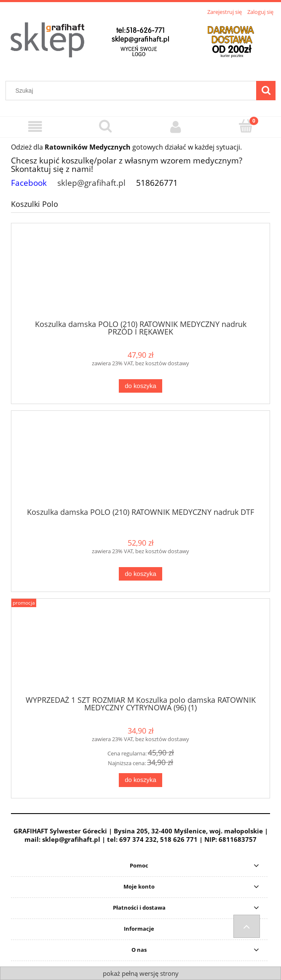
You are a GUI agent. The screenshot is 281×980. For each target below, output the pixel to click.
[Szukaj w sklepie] (133, 91)
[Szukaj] (266, 91)
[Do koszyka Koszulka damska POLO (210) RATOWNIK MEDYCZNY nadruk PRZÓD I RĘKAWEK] (140, 386)
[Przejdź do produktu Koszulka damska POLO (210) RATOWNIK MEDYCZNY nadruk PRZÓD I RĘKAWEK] (140, 274)
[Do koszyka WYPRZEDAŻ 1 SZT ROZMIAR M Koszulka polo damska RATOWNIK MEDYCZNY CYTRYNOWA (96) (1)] (140, 780)
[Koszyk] (246, 126)
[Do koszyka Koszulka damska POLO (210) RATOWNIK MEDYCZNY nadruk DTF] (140, 574)
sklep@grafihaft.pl (91, 183)
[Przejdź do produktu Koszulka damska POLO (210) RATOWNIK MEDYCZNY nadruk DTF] (140, 462)
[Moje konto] (176, 127)
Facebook (29, 183)
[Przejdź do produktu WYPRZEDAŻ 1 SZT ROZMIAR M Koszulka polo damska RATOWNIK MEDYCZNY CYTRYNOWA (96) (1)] (140, 650)
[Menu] (35, 127)
